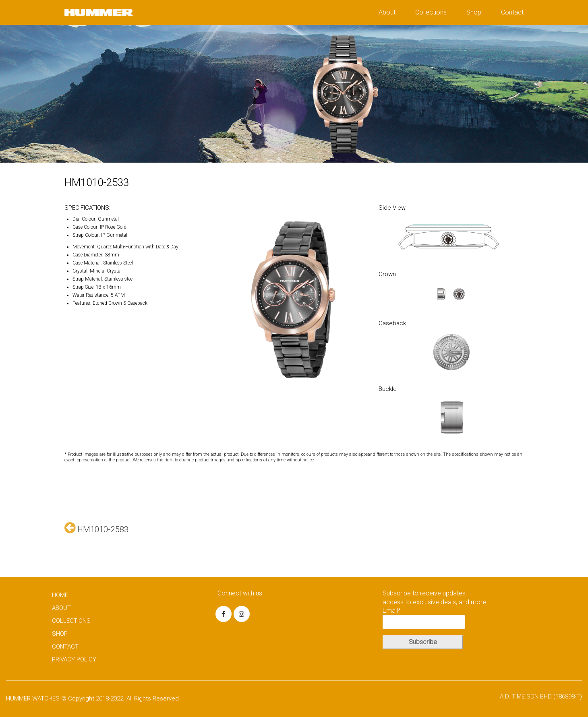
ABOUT (61, 608)
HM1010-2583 (96, 528)
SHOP (60, 634)
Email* (424, 618)
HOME (60, 595)
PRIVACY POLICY (74, 659)
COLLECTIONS (71, 621)
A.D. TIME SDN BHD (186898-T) (541, 696)
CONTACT (65, 647)
